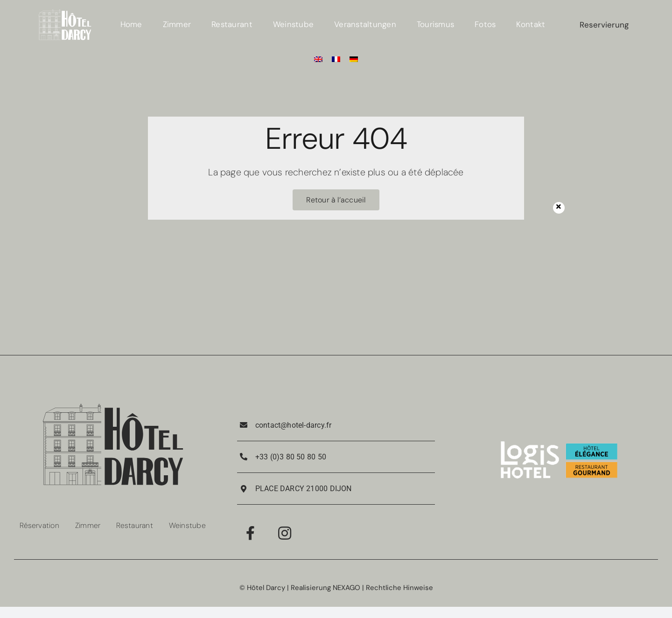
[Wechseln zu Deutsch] (354, 59)
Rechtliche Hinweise (399, 588)
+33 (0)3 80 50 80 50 (291, 457)
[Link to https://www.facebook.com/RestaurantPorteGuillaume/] (250, 533)
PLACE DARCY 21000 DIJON (304, 489)
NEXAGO (346, 588)
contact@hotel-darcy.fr (294, 425)
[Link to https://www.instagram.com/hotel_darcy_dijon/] (285, 533)
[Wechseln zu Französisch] (336, 59)
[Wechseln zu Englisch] (318, 59)
